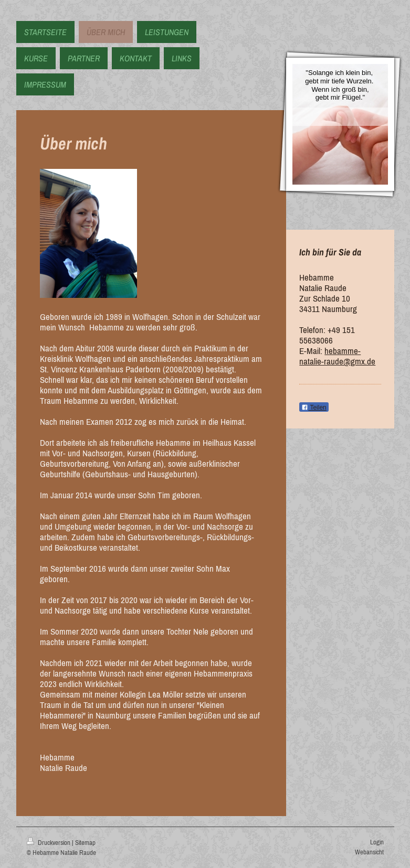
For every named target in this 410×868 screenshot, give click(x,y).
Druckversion (49, 843)
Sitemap (85, 843)
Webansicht (369, 852)
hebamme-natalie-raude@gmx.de (337, 356)
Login (377, 842)
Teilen (314, 408)
